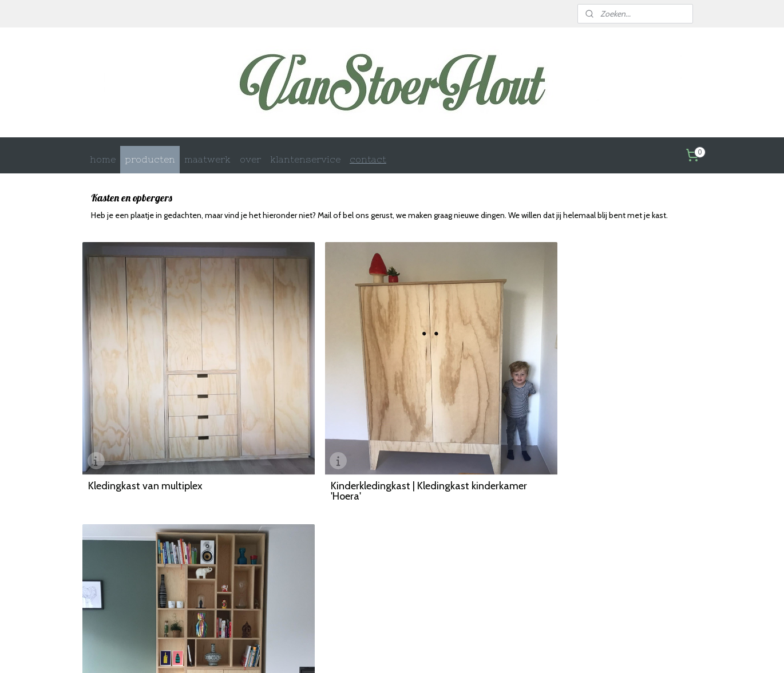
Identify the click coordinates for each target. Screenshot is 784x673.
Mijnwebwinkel (505, 652)
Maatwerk (224, 548)
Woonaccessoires (235, 592)
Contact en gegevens (367, 548)
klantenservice (305, 159)
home (103, 159)
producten (150, 159)
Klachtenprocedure (490, 591)
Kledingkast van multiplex (145, 453)
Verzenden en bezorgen (371, 559)
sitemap (355, 652)
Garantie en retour (363, 581)
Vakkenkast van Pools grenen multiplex (594, 453)
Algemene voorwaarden (498, 559)
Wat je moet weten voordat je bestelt (518, 548)
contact (368, 159)
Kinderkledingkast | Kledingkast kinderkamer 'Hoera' (367, 458)
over (250, 159)
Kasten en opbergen (239, 559)
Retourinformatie (487, 581)
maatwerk (207, 159)
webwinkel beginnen (413, 652)
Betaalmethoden (361, 570)
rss (375, 652)
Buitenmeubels (231, 581)
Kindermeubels (231, 570)
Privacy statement (488, 570)
